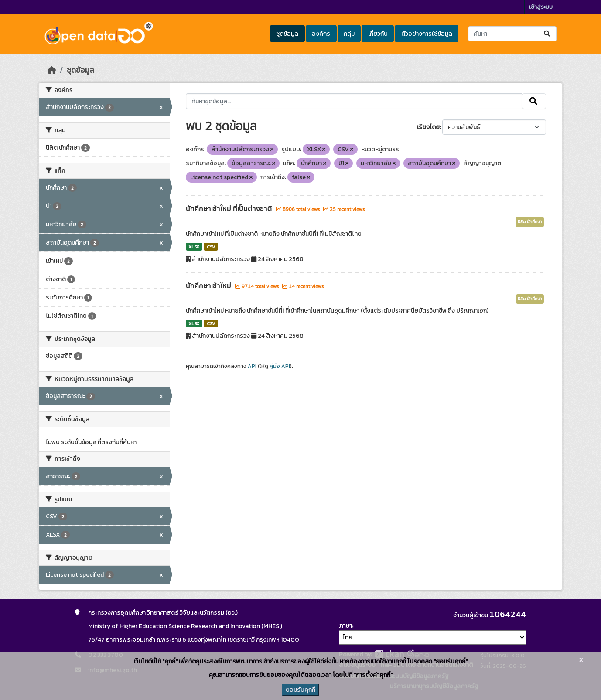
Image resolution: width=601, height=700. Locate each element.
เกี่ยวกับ (378, 34)
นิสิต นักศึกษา (530, 222)
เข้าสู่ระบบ (541, 7)
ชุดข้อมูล (287, 34)
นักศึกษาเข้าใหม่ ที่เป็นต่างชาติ (230, 209)
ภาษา (345, 626)
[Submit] (548, 34)
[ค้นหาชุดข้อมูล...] (512, 34)
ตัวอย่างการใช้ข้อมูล (427, 34)
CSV (211, 247)
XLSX (194, 247)
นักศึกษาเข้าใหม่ (209, 286)
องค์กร (321, 34)
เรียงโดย (428, 127)
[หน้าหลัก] (52, 70)
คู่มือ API (280, 366)
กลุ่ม (349, 34)
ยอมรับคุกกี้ (300, 690)
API (252, 366)
